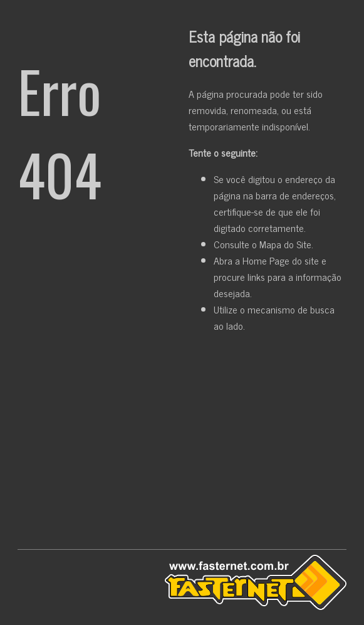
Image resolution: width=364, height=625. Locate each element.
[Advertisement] (182, 444)
